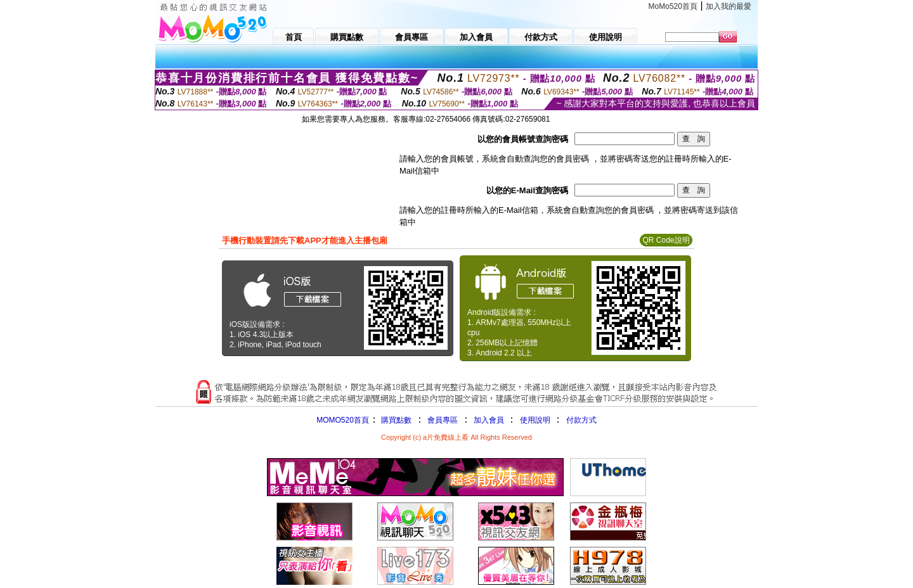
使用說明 (535, 420)
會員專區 (443, 420)
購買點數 (395, 420)
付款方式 (581, 420)
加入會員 (489, 420)
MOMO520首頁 (343, 420)
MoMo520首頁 (673, 6)
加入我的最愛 (728, 6)
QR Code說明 (666, 240)
